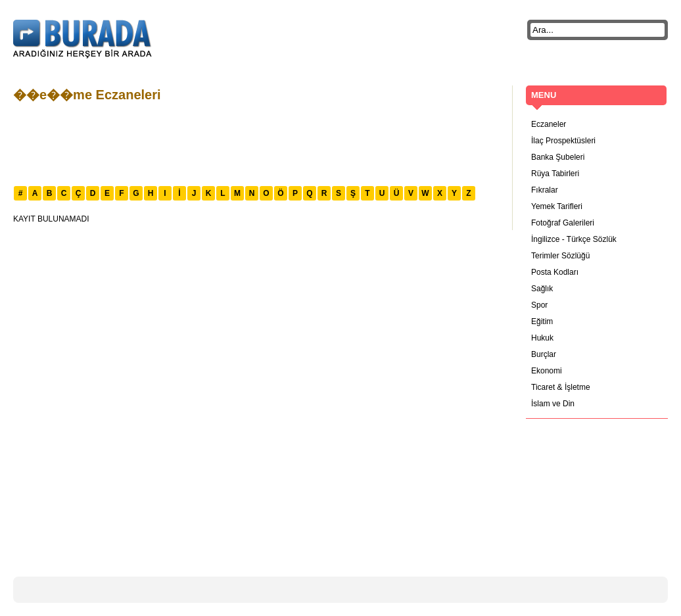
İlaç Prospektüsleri (563, 141)
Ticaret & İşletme (561, 387)
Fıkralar (545, 190)
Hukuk (542, 338)
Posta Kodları (555, 272)
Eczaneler (549, 124)
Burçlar (544, 354)
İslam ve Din (553, 404)
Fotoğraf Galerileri (563, 223)
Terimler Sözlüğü (560, 256)
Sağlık (542, 289)
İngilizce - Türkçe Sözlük (574, 239)
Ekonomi (547, 371)
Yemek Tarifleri (557, 206)
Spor (539, 305)
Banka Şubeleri (558, 157)
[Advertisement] (252, 143)
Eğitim (542, 321)
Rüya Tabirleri (555, 174)
